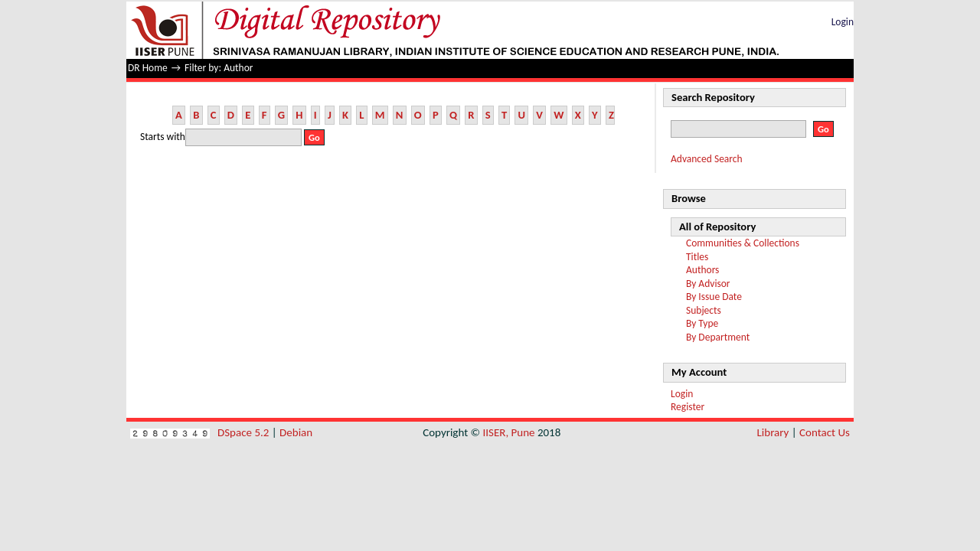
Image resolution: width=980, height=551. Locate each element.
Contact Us (825, 432)
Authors (702, 270)
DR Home (148, 68)
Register (688, 407)
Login (843, 22)
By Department (718, 337)
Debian (296, 432)
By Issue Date (714, 297)
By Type (702, 323)
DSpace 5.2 (245, 432)
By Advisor (708, 284)
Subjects (704, 310)
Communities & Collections (743, 243)
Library (773, 432)
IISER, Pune (508, 432)
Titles (697, 257)
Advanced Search (707, 159)
